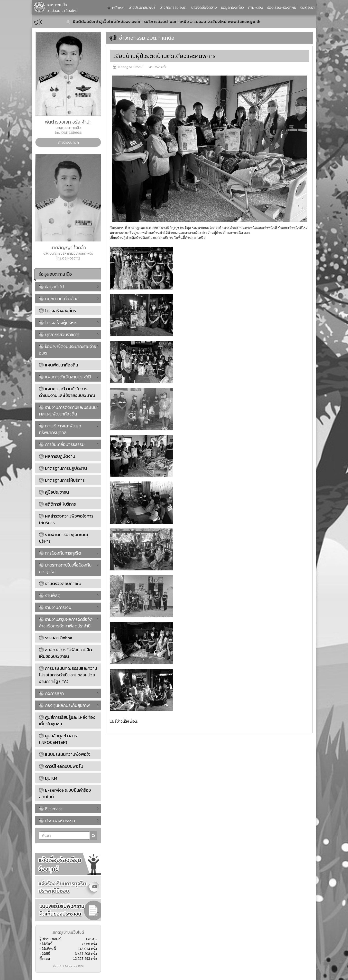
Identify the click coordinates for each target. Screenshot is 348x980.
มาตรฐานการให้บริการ (65, 480)
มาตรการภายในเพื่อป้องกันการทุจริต (65, 568)
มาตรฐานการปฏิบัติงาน (66, 468)
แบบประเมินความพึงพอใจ (68, 754)
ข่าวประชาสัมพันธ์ (142, 7)
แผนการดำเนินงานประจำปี (65, 377)
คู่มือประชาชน (57, 492)
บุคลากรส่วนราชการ (59, 334)
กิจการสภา (51, 693)
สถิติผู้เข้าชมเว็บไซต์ (68, 932)
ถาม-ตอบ (256, 7)
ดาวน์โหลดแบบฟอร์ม (64, 766)
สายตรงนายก (68, 142)
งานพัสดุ (50, 595)
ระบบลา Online (59, 638)
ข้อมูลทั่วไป (51, 287)
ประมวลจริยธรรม (57, 821)
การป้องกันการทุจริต (60, 553)
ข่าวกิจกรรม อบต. (173, 7)
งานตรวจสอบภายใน (63, 583)
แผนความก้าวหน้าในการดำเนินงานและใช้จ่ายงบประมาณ (67, 392)
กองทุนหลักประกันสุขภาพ (64, 705)
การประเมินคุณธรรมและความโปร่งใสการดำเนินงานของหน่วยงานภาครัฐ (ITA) (68, 675)
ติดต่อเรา (307, 7)
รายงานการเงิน (55, 607)
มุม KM (51, 778)
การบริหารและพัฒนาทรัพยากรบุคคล (60, 429)
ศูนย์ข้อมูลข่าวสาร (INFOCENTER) (58, 739)
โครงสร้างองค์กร (60, 311)
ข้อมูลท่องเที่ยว (232, 7)
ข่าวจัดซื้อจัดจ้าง (204, 7)
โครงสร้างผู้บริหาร (58, 322)
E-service (51, 809)
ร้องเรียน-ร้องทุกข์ (282, 7)
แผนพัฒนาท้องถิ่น (62, 365)
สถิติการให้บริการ (60, 504)
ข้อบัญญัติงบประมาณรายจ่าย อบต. (68, 350)
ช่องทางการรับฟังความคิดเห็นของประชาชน (65, 653)
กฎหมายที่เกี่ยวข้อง (59, 299)
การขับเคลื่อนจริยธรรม (62, 444)
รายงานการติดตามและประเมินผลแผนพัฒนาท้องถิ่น (68, 411)
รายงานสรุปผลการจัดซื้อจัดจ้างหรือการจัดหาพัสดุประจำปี (66, 623)
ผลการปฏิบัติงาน (60, 456)
